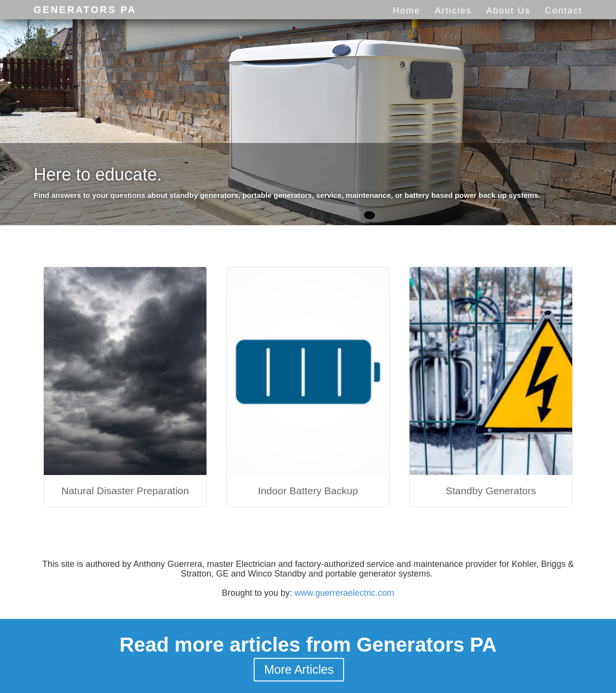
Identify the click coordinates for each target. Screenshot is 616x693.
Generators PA (85, 10)
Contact (564, 10)
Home (406, 10)
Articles (453, 10)
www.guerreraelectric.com (344, 593)
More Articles (299, 669)
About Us (508, 10)
